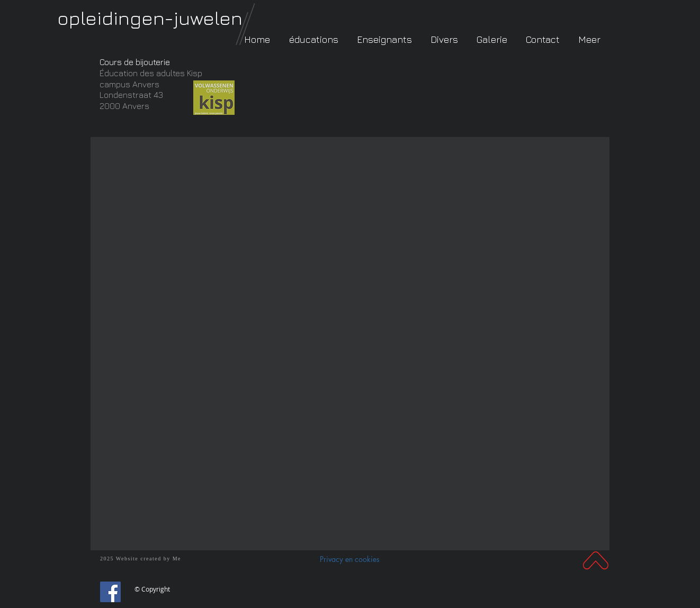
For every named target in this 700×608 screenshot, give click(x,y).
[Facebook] (110, 592)
